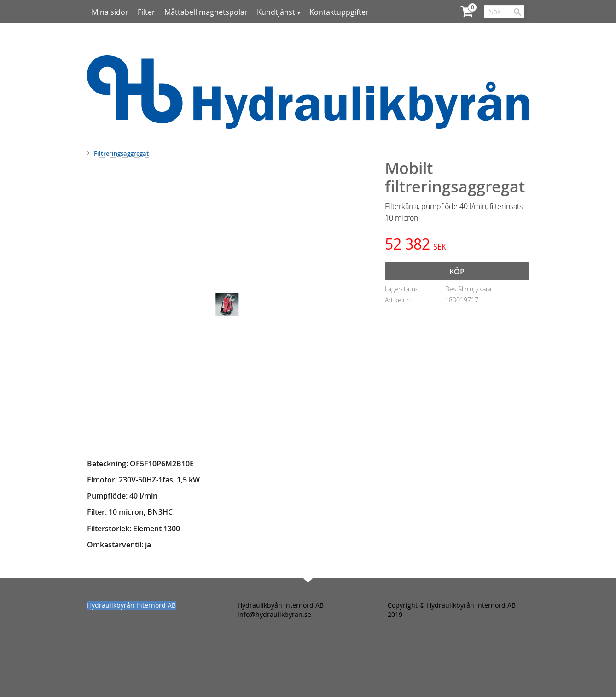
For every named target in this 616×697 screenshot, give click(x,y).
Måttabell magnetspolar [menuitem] (206, 12)
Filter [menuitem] (146, 12)
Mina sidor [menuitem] (110, 12)
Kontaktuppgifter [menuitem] (339, 12)
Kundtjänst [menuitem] (276, 12)
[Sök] (517, 12)
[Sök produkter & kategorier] (504, 12)
